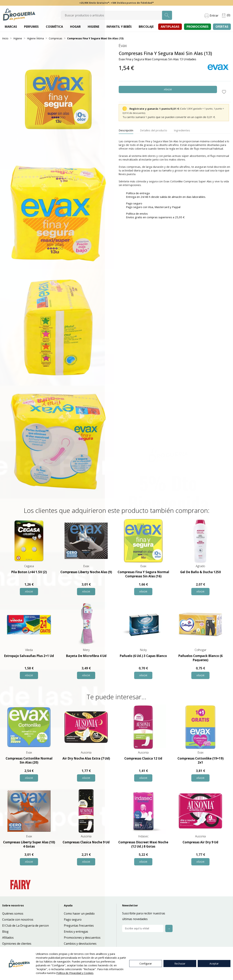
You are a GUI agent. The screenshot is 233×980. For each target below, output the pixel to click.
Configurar (146, 964)
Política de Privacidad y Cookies (75, 973)
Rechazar (180, 964)
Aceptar (214, 964)
